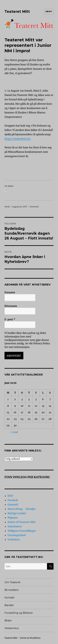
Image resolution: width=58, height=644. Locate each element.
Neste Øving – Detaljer (22, 509)
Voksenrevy (12, 628)
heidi (7, 207)
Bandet (9, 605)
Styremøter (15, 526)
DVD (10, 496)
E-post (10, 319)
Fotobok (13, 500)
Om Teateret (13, 582)
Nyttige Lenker (17, 513)
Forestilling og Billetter (19, 613)
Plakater (13, 518)
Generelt (34, 207)
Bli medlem (12, 590)
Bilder (8, 621)
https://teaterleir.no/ (18, 139)
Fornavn (10, 292)
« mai (14, 432)
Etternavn (11, 306)
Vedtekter (14, 539)
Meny (49, 11)
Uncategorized (17, 535)
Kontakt (10, 598)
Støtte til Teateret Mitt (22, 522)
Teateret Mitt (17, 12)
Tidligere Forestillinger (22, 531)
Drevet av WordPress (30, 638)
